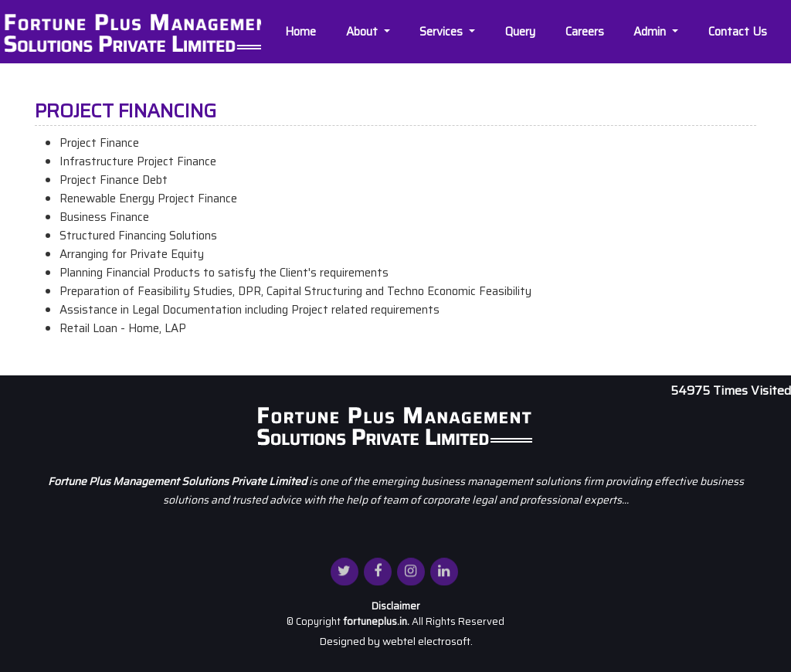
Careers (586, 32)
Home (302, 32)
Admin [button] (653, 32)
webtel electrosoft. (428, 641)
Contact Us (739, 32)
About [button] (365, 32)
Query (522, 32)
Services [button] (444, 32)
